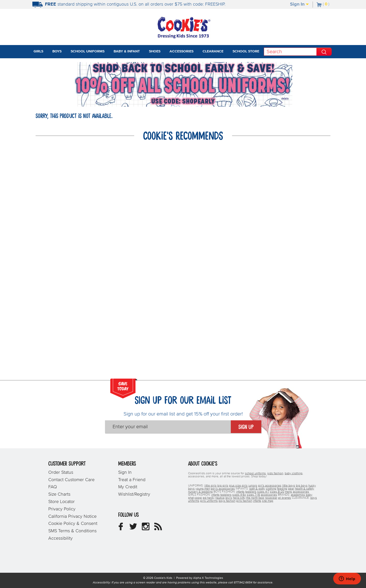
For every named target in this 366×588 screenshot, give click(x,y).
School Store (246, 51)
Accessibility (60, 538)
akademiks (298, 495)
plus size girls (238, 486)
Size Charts (59, 494)
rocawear (271, 498)
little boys (289, 486)
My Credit (128, 487)
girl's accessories (270, 486)
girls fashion (244, 501)
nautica (220, 498)
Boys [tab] (57, 51)
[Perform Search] (324, 52)
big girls (223, 486)
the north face (255, 498)
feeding (282, 489)
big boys (302, 486)
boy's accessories (223, 489)
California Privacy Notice (72, 517)
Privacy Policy (62, 509)
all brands (285, 498)
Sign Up (246, 427)
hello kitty (239, 498)
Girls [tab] (38, 51)
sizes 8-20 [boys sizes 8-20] (277, 492)
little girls (210, 486)
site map (268, 501)
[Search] (290, 52)
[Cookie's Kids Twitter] (133, 528)
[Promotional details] (286, 98)
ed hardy (209, 498)
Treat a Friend (132, 480)
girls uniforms (209, 501)
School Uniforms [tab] (88, 51)
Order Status (61, 472)
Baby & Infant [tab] (127, 51)
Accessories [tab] (181, 51)
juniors (253, 486)
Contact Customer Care (71, 480)
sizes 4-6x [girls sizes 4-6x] (239, 495)
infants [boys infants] (240, 492)
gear (291, 489)
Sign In (299, 4)
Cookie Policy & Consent (73, 524)
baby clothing (294, 474)
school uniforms (255, 474)
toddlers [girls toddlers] (226, 495)
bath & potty (257, 489)
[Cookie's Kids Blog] (158, 528)
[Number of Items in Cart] (323, 4)
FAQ (53, 487)
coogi (198, 498)
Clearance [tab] (213, 51)
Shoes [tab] (155, 51)
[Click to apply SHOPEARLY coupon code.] (183, 101)
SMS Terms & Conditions (72, 531)
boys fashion (227, 501)
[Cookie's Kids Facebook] (121, 528)
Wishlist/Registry (134, 494)
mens (288, 492)
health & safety (304, 489)
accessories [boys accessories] (301, 492)
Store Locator (62, 502)
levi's (229, 498)
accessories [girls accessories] (269, 495)
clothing (271, 489)
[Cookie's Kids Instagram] (146, 528)
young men (203, 489)
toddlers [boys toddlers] (251, 492)
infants (257, 501)
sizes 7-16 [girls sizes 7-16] (253, 495)
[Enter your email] (168, 427)
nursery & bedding (200, 492)
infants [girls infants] (215, 495)
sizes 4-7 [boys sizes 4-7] (263, 492)
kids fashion (275, 474)
